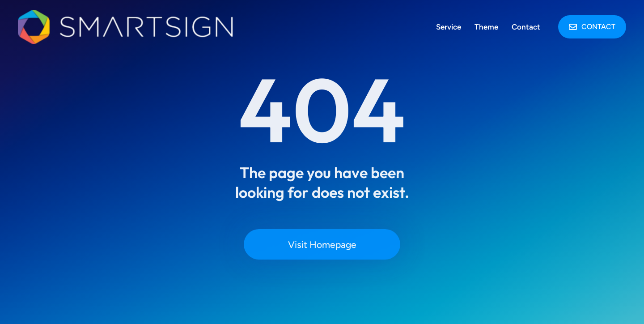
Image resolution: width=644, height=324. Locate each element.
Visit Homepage (322, 245)
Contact (592, 27)
